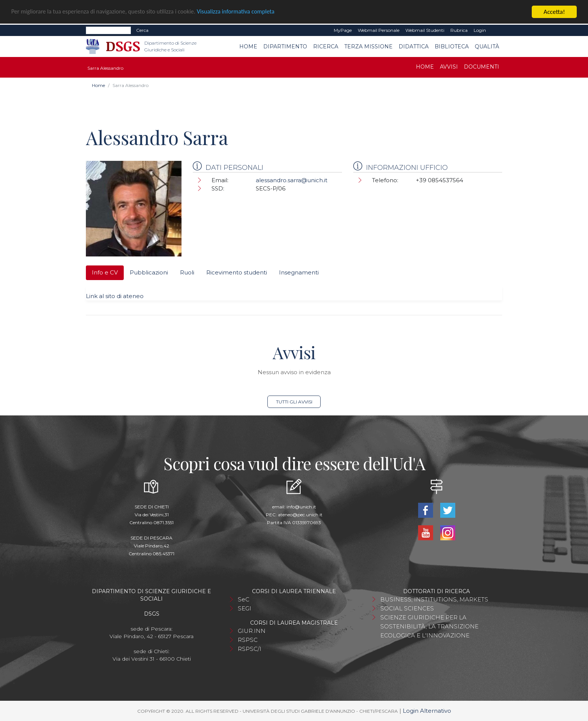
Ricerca (326, 46)
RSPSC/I (250, 649)
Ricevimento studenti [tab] (237, 272)
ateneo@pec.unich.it (300, 515)
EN (496, 30)
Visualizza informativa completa (247, 12)
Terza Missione (368, 46)
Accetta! (554, 12)
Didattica (414, 46)
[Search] (108, 30)
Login (480, 30)
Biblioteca (452, 46)
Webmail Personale (379, 30)
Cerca (142, 30)
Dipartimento (285, 46)
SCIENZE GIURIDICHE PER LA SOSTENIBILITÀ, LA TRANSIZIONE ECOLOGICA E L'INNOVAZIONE (429, 626)
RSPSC (248, 640)
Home (248, 46)
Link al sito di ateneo (115, 296)
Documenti (481, 67)
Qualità (487, 46)
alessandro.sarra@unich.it (292, 180)
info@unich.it (301, 507)
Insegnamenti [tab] (299, 272)
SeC (244, 599)
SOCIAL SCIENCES (407, 608)
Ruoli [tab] (187, 272)
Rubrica (459, 30)
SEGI (244, 608)
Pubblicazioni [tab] (149, 272)
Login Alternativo (427, 711)
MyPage (343, 30)
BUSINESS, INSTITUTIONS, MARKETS (434, 599)
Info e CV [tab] (105, 272)
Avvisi (449, 67)
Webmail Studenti (425, 30)
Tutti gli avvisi (294, 402)
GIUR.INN (252, 631)
